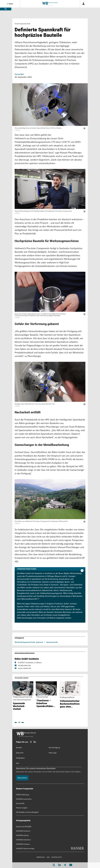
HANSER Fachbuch (23, 831)
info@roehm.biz (24, 665)
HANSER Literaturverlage (25, 849)
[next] (23, 722)
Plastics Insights (22, 808)
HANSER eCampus (23, 844)
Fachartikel (19, 74)
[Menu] (10, 4)
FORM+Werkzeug (23, 795)
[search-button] (6, 9)
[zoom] (84, 128)
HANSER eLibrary (22, 835)
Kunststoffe (20, 804)
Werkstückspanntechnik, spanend (29, 642)
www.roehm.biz (25, 668)
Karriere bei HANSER (24, 827)
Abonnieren (22, 778)
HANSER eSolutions (23, 840)
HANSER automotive (24, 799)
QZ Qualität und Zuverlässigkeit (27, 812)
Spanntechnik (52, 642)
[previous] (16, 722)
